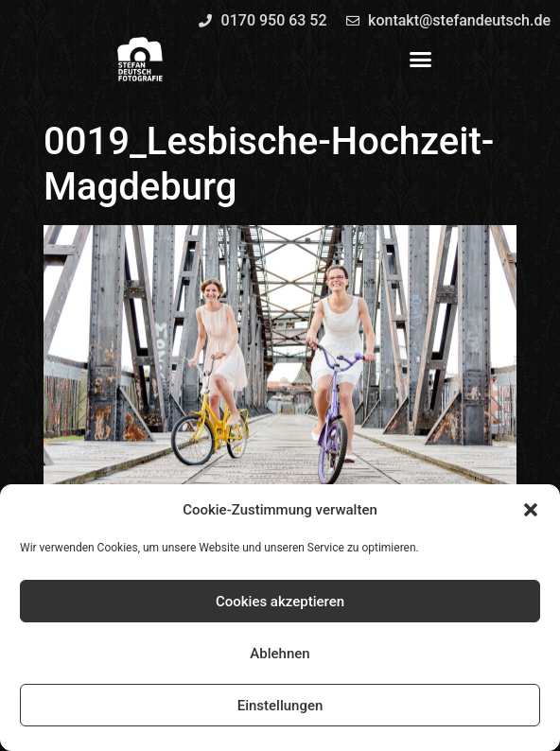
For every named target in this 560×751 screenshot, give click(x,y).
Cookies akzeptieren (280, 602)
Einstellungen (280, 706)
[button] (531, 510)
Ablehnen (280, 654)
